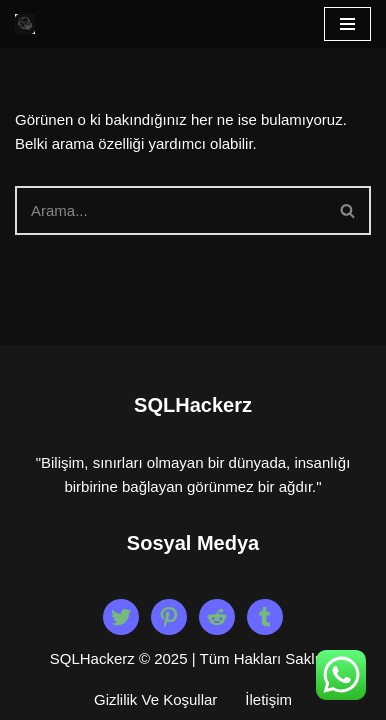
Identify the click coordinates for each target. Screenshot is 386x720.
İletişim (268, 699)
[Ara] (170, 210)
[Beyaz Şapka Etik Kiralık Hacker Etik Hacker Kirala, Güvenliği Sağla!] (25, 24)
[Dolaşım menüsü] (347, 24)
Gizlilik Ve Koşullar (155, 699)
